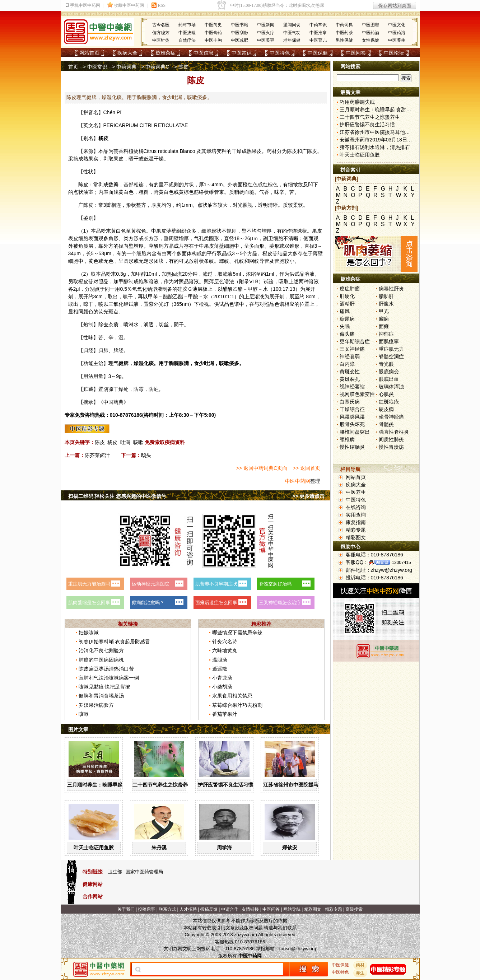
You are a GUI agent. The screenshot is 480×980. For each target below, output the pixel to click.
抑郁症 (386, 334)
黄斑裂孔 (350, 379)
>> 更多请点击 (308, 496)
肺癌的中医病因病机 (101, 660)
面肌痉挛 (389, 341)
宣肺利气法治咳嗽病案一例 (109, 678)
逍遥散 (220, 669)
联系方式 (167, 909)
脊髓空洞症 (391, 356)
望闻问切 (292, 25)
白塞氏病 (350, 402)
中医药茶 (344, 33)
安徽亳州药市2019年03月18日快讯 (378, 140)
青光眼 (386, 364)
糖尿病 (347, 319)
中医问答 (356, 53)
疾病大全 (127, 53)
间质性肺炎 (391, 439)
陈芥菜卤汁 (97, 455)
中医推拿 (318, 33)
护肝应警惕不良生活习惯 (225, 785)
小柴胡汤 (222, 687)
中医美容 (266, 40)
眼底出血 (389, 379)
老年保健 (292, 40)
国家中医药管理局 (144, 872)
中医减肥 (239, 40)
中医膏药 (213, 33)
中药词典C (157, 67)
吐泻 (125, 442)
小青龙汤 (222, 678)
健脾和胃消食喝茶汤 (101, 696)
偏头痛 (347, 334)
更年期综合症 (355, 341)
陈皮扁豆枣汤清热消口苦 (106, 669)
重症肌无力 (391, 349)
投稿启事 (146, 909)
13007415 (401, 563)
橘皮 (112, 442)
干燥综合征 (352, 409)
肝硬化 (347, 296)
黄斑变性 (350, 372)
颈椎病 (347, 439)
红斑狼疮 (389, 402)
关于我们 (126, 909)
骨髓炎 (386, 424)
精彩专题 (356, 530)
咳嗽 (138, 442)
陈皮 (292, 151)
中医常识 (242, 53)
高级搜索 (354, 909)
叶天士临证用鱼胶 (94, 848)
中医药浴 (397, 33)
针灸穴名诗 (225, 641)
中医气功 (292, 33)
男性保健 (344, 40)
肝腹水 (386, 304)
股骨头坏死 (352, 424)
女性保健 (371, 40)
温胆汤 (220, 660)
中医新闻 (266, 25)
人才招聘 (188, 909)
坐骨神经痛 (391, 417)
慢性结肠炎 (352, 447)
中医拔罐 (187, 33)
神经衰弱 (350, 356)
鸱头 (146, 455)
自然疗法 (187, 40)
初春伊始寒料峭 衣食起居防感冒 (115, 641)
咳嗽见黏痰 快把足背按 (104, 687)
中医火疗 (266, 33)
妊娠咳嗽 (89, 633)
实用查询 (356, 515)
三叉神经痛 (352, 349)
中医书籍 (239, 25)
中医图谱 (371, 25)
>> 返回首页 (307, 468)
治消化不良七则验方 (101, 650)
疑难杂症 (166, 53)
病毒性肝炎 (391, 289)
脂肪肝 (386, 296)
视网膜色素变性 (357, 394)
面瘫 (384, 326)
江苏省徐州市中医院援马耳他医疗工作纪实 (311, 785)
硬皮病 (386, 409)
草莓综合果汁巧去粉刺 (237, 705)
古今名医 (161, 25)
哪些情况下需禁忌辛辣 (237, 633)
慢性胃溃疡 (391, 447)
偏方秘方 (161, 33)
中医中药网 (298, 481)
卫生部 (115, 872)
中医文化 (397, 25)
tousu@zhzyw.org (298, 949)
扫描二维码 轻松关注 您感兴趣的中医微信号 (117, 496)
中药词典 (344, 25)
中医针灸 (161, 40)
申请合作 (230, 909)
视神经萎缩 (352, 387)
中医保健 (318, 53)
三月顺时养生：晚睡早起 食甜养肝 (106, 785)
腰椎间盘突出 (355, 432)
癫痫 (384, 319)
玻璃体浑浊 (391, 387)
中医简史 (213, 25)
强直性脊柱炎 (394, 432)
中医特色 (280, 53)
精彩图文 (356, 537)
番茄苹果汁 (225, 714)
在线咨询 (356, 507)
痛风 (345, 311)
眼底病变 (389, 372)
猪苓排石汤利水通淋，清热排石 (375, 147)
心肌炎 (386, 394)
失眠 (345, 326)
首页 (73, 67)
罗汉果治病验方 (96, 705)
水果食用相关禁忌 (232, 696)
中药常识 (318, 25)
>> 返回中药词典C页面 (262, 468)
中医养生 (397, 40)
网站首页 (89, 53)
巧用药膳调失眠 (357, 102)
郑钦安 (290, 848)
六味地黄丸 (225, 650)
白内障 (347, 364)
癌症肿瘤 (350, 289)
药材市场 (187, 25)
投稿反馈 (209, 909)
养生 (360, 973)
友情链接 (250, 909)
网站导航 (292, 909)
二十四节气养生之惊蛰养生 (163, 785)
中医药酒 (371, 33)
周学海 (224, 848)
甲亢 (384, 311)
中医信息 (204, 53)
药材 (360, 965)
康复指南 (356, 522)
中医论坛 (394, 53)
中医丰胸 (213, 40)
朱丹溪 (159, 848)
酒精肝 (347, 304)
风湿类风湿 (352, 417)
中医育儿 (318, 40)
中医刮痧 (239, 33)
